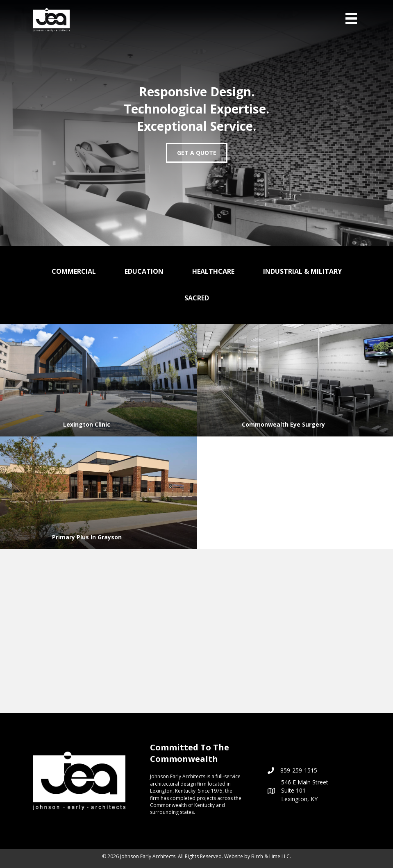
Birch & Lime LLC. (271, 856)
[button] (197, 153)
